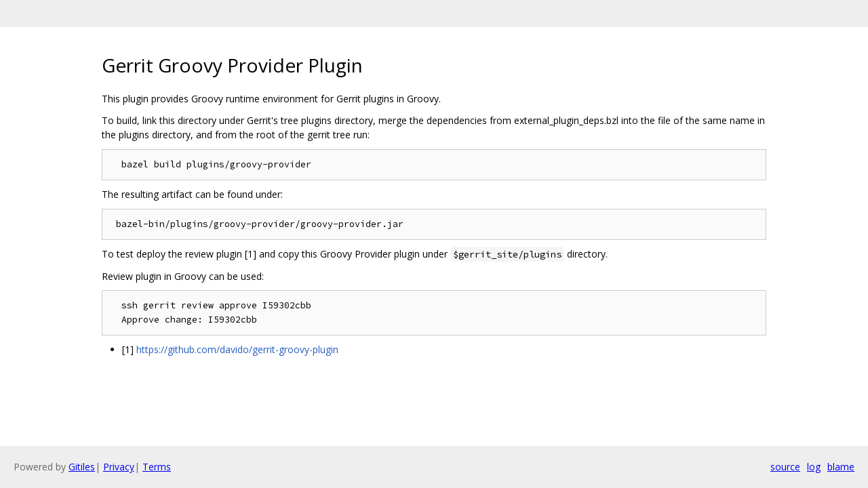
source (785, 467)
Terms (157, 467)
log (814, 467)
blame (841, 467)
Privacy (119, 467)
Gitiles (82, 467)
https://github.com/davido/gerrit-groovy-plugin (237, 349)
